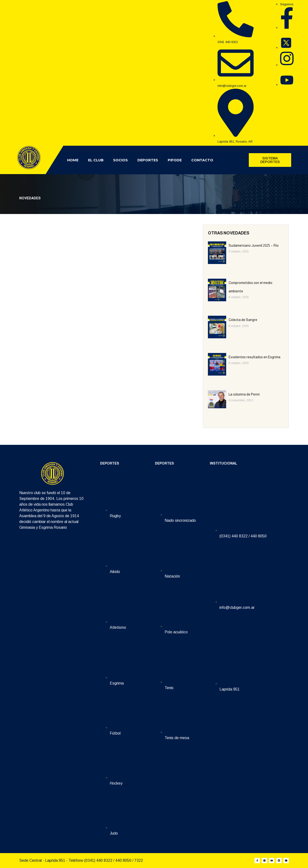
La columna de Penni (244, 394)
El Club (96, 160)
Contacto (202, 160)
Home (73, 160)
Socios (120, 160)
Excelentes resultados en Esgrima (254, 357)
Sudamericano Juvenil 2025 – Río (254, 245)
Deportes (148, 160)
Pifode (175, 160)
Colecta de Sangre (243, 320)
